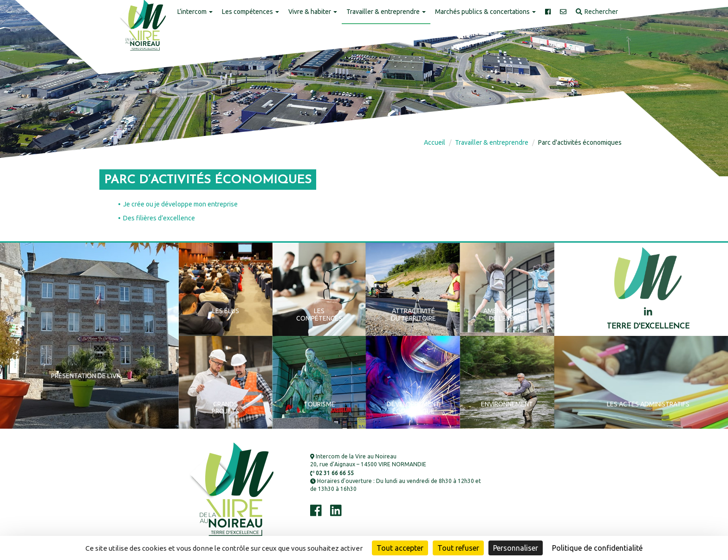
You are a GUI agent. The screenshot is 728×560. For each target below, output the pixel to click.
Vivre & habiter (313, 12)
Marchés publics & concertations (485, 12)
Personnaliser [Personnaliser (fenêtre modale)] (516, 548)
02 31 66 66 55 (332, 473)
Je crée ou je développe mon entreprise (180, 204)
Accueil (435, 142)
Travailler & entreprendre (386, 12)
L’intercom (195, 12)
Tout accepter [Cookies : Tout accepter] (400, 548)
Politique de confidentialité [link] (597, 548)
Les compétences (250, 12)
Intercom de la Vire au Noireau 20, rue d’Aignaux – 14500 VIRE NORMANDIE (368, 460)
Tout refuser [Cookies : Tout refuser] (458, 548)
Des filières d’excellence (159, 218)
